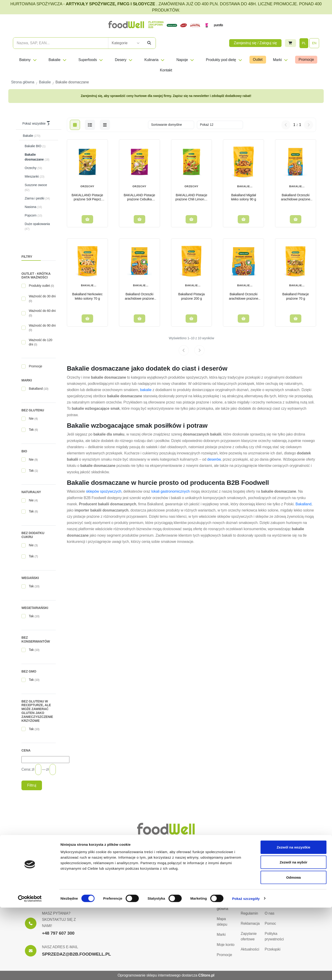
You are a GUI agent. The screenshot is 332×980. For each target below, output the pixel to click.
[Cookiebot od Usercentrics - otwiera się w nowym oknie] (30, 971)
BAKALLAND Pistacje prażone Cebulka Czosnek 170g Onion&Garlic (139, 197)
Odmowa (293, 950)
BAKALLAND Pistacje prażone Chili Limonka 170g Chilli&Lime (191, 197)
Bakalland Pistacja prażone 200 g (191, 296)
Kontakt (166, 70)
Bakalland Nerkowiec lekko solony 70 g (87, 296)
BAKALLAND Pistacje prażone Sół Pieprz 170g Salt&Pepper (87, 197)
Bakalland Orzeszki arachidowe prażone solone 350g (244, 296)
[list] (90, 125)
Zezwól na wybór (293, 935)
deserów (214, 459)
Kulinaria (155, 60)
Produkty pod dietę (224, 60)
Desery (124, 60)
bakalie (146, 390)
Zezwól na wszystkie (293, 920)
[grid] (75, 125)
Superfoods (91, 60)
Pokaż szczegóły (246, 971)
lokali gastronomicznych (170, 491)
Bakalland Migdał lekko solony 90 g (244, 197)
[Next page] (199, 350)
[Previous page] (184, 350)
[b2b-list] (105, 125)
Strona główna (222, 906)
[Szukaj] (149, 43)
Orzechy (87, 186)
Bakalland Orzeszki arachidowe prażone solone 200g (139, 296)
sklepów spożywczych (104, 491)
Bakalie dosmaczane (243, 187)
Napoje (185, 60)
